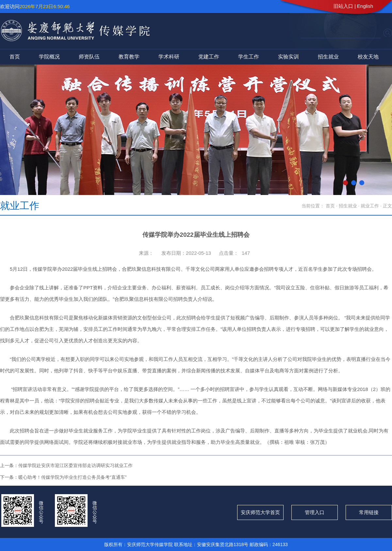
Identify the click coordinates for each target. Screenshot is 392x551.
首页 (15, 57)
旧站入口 (343, 6)
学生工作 (249, 57)
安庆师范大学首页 (260, 512)
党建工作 (209, 57)
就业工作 (370, 206)
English (365, 6)
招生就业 (328, 57)
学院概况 (49, 57)
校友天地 (368, 57)
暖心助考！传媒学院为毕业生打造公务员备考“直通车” (72, 477)
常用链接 (369, 512)
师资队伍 (89, 57)
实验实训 (288, 57)
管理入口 (315, 512)
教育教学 (129, 57)
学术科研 (169, 57)
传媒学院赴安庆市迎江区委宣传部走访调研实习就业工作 (75, 465)
